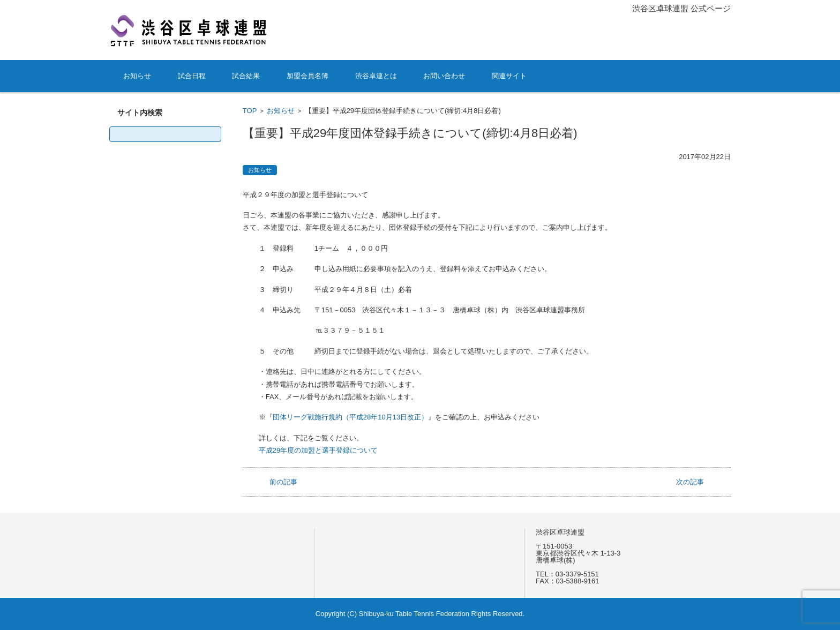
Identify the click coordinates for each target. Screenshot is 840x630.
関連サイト (509, 76)
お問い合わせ (444, 76)
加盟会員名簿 (307, 76)
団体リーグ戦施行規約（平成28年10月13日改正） (350, 417)
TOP (250, 111)
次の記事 (690, 482)
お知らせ (137, 76)
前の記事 (283, 482)
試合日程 (192, 76)
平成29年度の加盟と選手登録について (318, 450)
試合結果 (246, 76)
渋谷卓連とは (376, 76)
